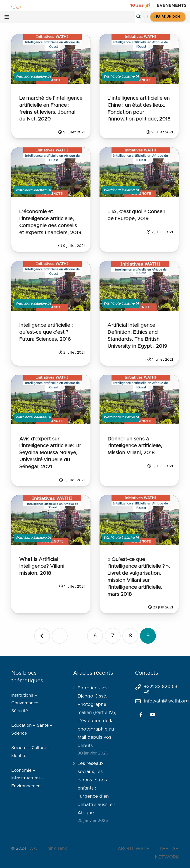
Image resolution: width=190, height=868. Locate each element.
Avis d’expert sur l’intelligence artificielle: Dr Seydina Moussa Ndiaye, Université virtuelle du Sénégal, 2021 (50, 453)
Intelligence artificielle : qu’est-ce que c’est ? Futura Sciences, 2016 (46, 332)
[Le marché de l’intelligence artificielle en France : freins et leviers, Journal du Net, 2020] (51, 59)
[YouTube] (153, 715)
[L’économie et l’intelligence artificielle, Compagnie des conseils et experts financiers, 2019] (51, 172)
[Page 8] (130, 636)
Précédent (42, 636)
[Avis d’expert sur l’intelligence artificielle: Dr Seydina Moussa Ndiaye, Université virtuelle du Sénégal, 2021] (51, 400)
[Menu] (7, 17)
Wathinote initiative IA (33, 77)
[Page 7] (113, 636)
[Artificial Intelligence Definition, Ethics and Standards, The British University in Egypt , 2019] (139, 286)
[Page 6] (95, 636)
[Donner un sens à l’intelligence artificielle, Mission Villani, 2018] (139, 400)
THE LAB (169, 849)
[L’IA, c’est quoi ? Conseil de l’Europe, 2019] (139, 172)
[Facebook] (141, 715)
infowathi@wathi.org (166, 701)
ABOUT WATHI (134, 849)
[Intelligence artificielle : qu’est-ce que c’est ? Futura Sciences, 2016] (51, 286)
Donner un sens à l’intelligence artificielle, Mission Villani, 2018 (135, 446)
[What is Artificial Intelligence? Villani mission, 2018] (51, 520)
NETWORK (167, 857)
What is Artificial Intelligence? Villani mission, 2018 (42, 567)
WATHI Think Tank (48, 848)
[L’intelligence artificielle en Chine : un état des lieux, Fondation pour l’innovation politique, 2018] (139, 59)
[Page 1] (60, 636)
